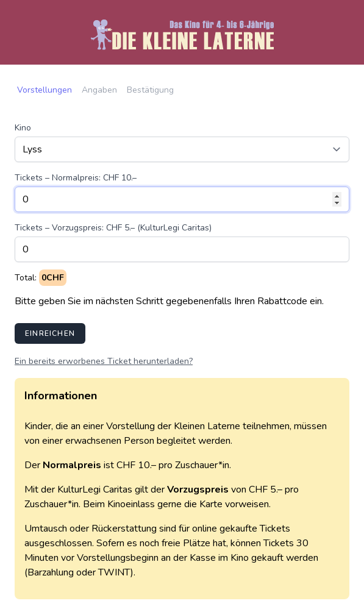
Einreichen (50, 333)
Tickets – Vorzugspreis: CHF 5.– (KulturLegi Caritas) (113, 228)
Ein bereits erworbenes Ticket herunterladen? (104, 361)
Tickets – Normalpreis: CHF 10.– (76, 178)
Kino (23, 128)
